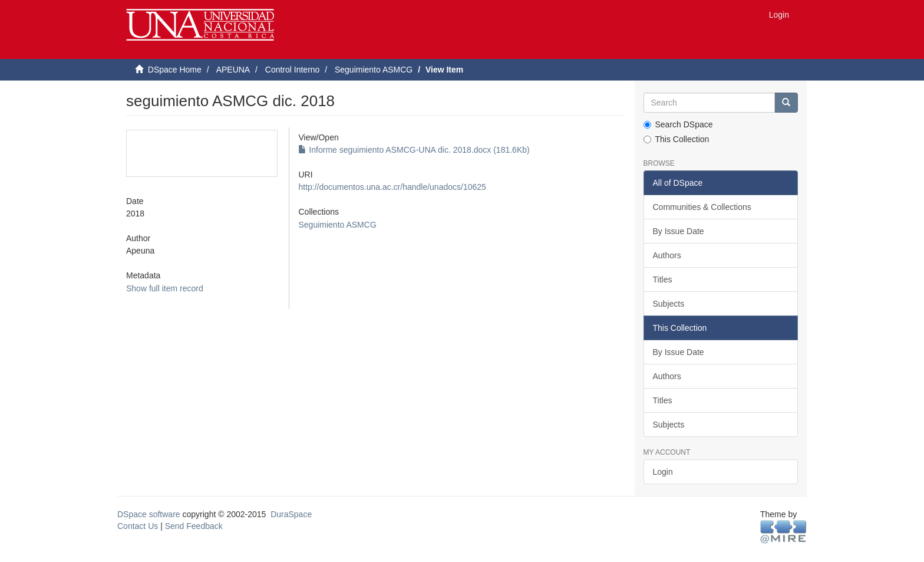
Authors (667, 255)
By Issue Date (679, 231)
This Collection (676, 139)
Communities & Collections (702, 207)
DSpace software (149, 514)
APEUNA (233, 70)
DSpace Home (175, 70)
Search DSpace (678, 124)
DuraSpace (291, 514)
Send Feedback (194, 526)
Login (663, 472)
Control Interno (293, 70)
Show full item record (165, 288)
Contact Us (138, 526)
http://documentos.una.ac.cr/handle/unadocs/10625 (392, 187)
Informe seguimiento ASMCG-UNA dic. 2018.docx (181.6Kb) (414, 150)
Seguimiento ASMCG (374, 70)
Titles (663, 280)
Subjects (669, 304)
